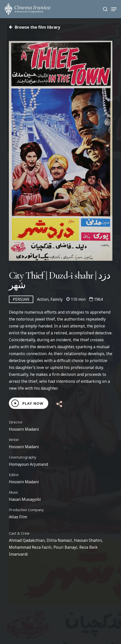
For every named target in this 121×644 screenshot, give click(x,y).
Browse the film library (35, 27)
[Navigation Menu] (114, 9)
